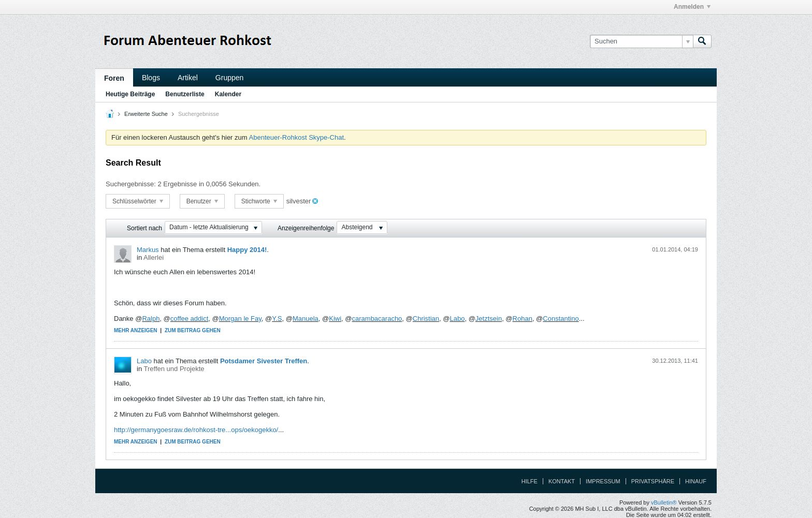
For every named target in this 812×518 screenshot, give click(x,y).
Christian (426, 319)
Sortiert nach (144, 228)
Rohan (523, 319)
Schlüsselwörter (138, 201)
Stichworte (259, 201)
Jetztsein (489, 319)
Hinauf (696, 481)
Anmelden (692, 7)
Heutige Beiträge (130, 94)
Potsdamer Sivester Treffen (264, 361)
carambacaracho (377, 319)
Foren (114, 78)
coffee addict (189, 319)
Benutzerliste (185, 94)
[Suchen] (641, 41)
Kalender (228, 94)
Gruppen (229, 78)
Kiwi (335, 319)
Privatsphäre (653, 481)
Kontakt (562, 481)
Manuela (306, 319)
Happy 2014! (247, 250)
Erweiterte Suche (146, 114)
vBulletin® (664, 502)
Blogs (151, 78)
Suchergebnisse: (131, 184)
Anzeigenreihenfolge (306, 228)
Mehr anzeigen (136, 330)
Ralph (151, 319)
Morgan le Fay (240, 319)
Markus (148, 250)
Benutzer (202, 201)
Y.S (277, 319)
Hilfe (530, 481)
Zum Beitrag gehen (193, 330)
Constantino (561, 319)
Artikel (188, 78)
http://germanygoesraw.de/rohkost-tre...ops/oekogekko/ (196, 430)
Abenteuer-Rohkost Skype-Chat (297, 137)
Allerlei (154, 257)
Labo (457, 319)
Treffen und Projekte (174, 369)
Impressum (603, 481)
